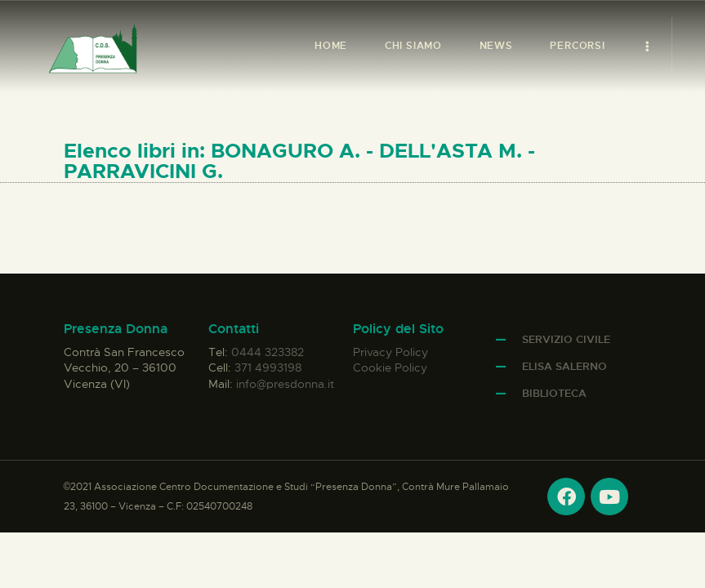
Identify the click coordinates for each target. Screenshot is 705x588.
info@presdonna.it (285, 384)
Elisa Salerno (564, 366)
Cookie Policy (390, 367)
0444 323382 (268, 352)
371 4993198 (268, 367)
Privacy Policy (390, 352)
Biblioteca (554, 393)
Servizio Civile (566, 339)
